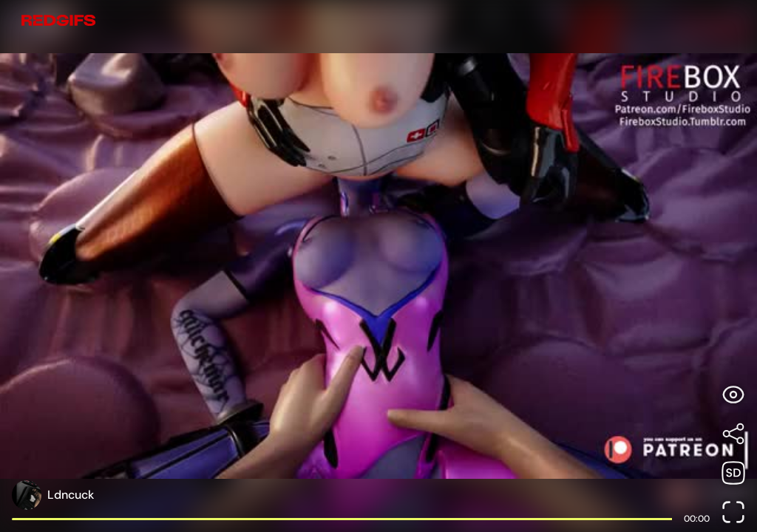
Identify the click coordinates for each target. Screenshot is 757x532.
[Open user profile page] (361, 495)
